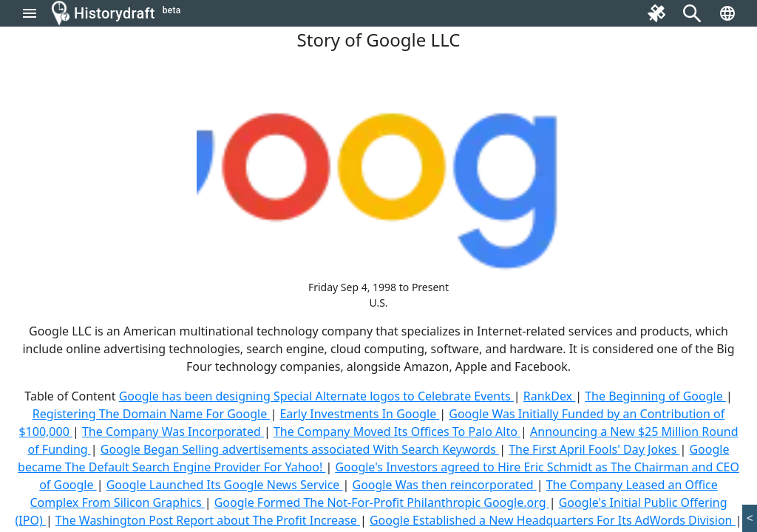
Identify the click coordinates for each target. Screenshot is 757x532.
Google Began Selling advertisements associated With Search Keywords (300, 449)
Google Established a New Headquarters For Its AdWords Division (553, 520)
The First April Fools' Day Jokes (594, 449)
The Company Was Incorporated (173, 432)
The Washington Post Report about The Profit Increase (208, 520)
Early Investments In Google (359, 414)
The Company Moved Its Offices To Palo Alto (397, 432)
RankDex (549, 396)
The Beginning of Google (655, 396)
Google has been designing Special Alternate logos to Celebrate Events (316, 396)
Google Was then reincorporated (445, 485)
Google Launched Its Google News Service (225, 485)
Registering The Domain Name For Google (152, 414)
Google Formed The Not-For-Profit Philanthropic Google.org (382, 502)
